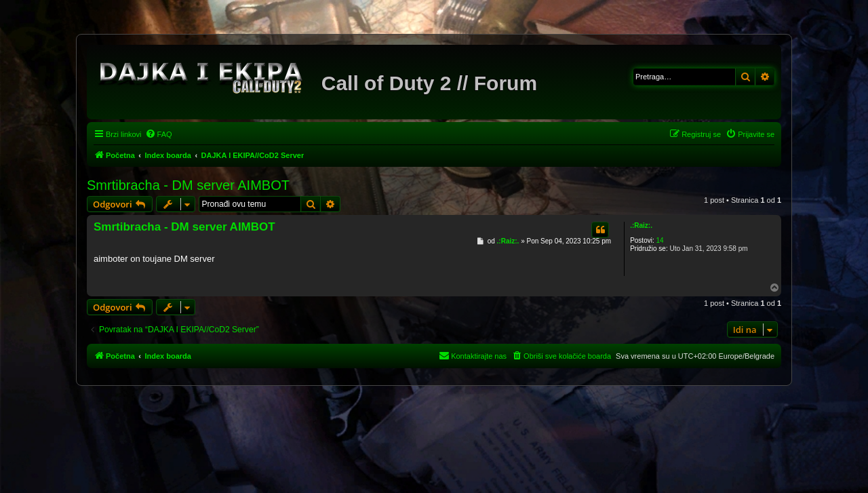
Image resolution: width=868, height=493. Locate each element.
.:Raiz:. (641, 225)
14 (659, 240)
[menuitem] (159, 134)
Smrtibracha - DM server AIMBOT (188, 185)
